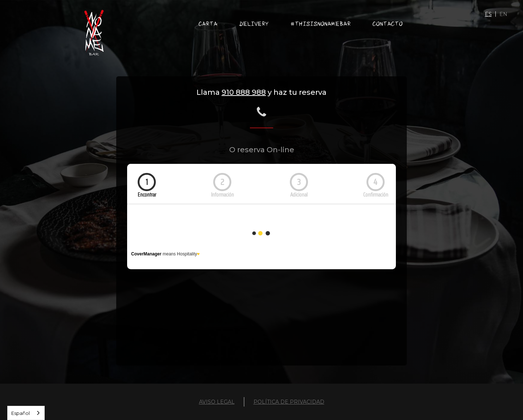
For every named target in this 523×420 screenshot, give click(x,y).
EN (503, 14)
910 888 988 (244, 92)
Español (21, 413)
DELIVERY (254, 24)
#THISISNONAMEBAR (321, 24)
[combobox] (26, 413)
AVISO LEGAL (217, 402)
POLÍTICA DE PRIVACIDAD (289, 402)
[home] (94, 33)
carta (208, 24)
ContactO (388, 24)
